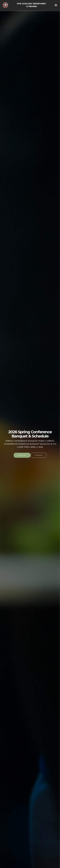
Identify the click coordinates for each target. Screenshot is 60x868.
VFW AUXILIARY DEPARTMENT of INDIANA (32, 5)
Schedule (39, 455)
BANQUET (22, 455)
